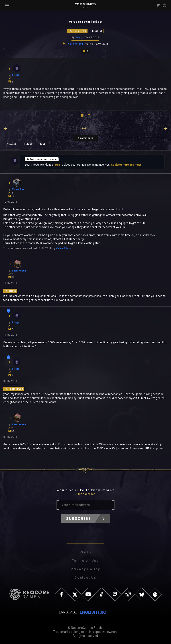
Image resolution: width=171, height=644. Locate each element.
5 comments (86, 138)
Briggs (80, 38)
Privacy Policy (85, 569)
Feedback (97, 31)
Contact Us (85, 577)
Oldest (28, 144)
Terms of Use (86, 560)
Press (86, 552)
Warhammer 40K (78, 31)
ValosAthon (76, 44)
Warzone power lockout (42, 159)
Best (42, 144)
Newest (11, 144)
